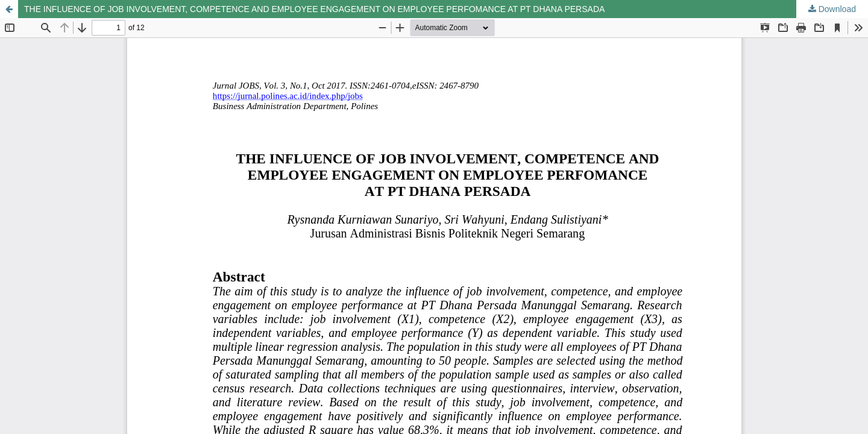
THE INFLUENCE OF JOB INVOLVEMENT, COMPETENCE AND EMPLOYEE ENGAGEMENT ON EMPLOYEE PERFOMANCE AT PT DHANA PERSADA (314, 9)
